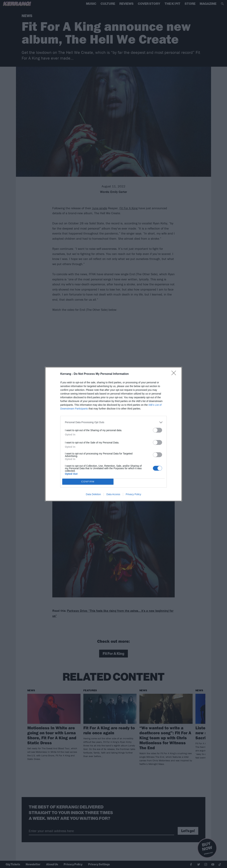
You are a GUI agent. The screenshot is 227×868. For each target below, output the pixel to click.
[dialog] (113, 434)
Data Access (113, 494)
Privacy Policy (133, 494)
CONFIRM (88, 482)
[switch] (157, 430)
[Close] (175, 374)
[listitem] (113, 422)
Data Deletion (93, 494)
